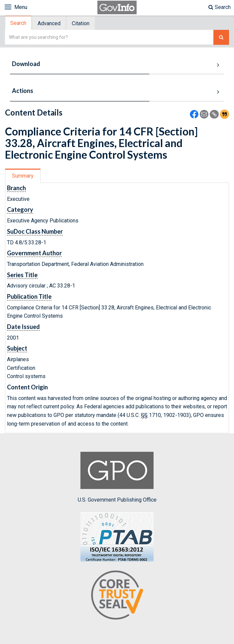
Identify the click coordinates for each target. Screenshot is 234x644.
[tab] (19, 23)
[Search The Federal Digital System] (221, 37)
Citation (81, 23)
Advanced (49, 23)
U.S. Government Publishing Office (117, 477)
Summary (23, 176)
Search (220, 7)
